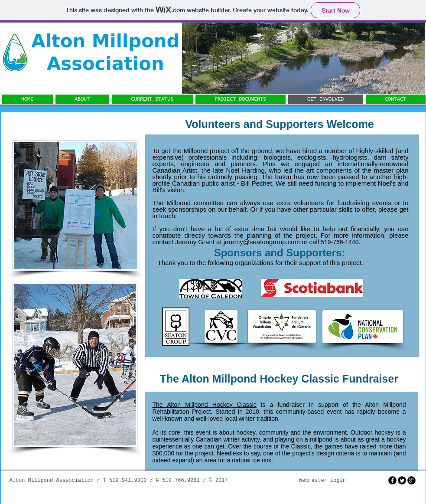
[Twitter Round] (402, 480)
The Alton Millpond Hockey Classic (205, 405)
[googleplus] (411, 480)
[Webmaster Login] (323, 481)
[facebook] (392, 480)
